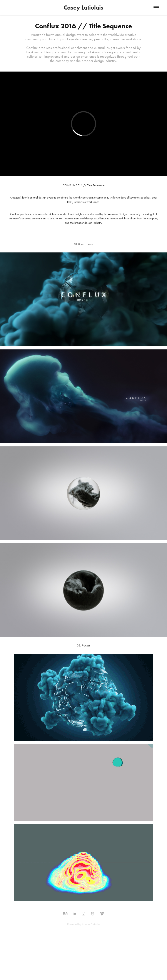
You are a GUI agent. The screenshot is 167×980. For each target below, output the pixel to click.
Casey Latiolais (83, 8)
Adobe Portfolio (91, 924)
